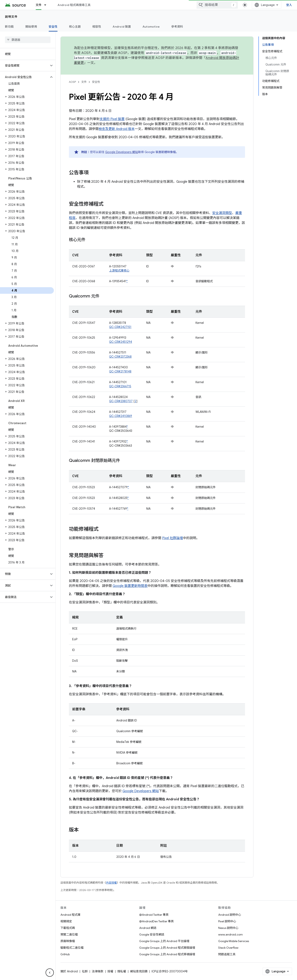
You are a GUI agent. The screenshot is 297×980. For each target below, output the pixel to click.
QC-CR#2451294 (121, 342)
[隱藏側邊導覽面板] (50, 973)
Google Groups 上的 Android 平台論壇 (164, 941)
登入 (289, 5)
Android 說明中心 (230, 915)
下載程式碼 (68, 928)
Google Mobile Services (234, 941)
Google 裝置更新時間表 (130, 586)
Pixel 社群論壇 (173, 538)
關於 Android (69, 971)
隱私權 (122, 971)
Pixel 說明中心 (227, 921)
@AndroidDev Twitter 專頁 (156, 921)
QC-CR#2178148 (120, 371)
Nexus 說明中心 (228, 928)
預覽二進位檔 (69, 934)
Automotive (151, 27)
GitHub (65, 954)
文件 (84, 82)
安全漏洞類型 (222, 213)
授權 (110, 971)
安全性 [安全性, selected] (53, 27)
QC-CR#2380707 (121, 401)
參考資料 (177, 27)
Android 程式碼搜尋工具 (74, 5)
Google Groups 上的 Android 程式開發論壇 (167, 948)
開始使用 (31, 27)
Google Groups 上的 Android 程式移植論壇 (167, 954)
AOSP (72, 82)
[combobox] (217, 5)
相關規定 (66, 921)
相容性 (97, 27)
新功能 (9, 27)
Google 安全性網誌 (152, 934)
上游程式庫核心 (119, 270)
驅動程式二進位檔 (72, 948)
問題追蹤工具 (227, 954)
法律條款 (98, 971)
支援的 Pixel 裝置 (112, 119)
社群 (85, 971)
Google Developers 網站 (122, 152)
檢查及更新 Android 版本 (117, 129)
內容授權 (111, 883)
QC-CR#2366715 (120, 386)
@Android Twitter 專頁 (154, 915)
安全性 (96, 82)
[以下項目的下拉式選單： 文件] (47, 5)
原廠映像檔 (68, 941)
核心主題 (75, 27)
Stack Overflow (228, 948)
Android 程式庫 (70, 915)
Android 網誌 (148, 928)
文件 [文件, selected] (39, 5)
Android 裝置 (122, 27)
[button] (24, 66)
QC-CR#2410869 (121, 416)
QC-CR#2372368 (120, 357)
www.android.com (230, 934)
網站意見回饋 (139, 971)
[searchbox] (28, 40)
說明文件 (11, 17)
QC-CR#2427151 (120, 327)
